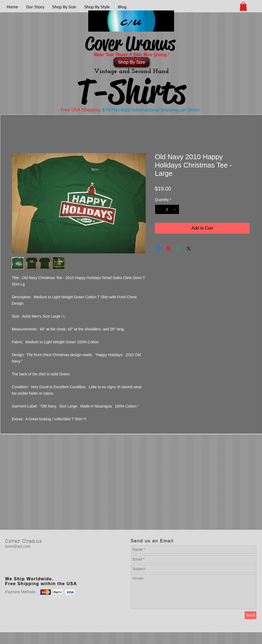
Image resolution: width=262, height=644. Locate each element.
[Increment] (175, 209)
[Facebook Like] (38, 568)
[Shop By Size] (132, 62)
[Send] (251, 615)
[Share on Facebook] (158, 249)
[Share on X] (189, 249)
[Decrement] (159, 209)
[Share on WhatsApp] (179, 249)
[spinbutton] (167, 209)
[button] (243, 6)
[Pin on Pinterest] (168, 249)
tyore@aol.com (18, 546)
